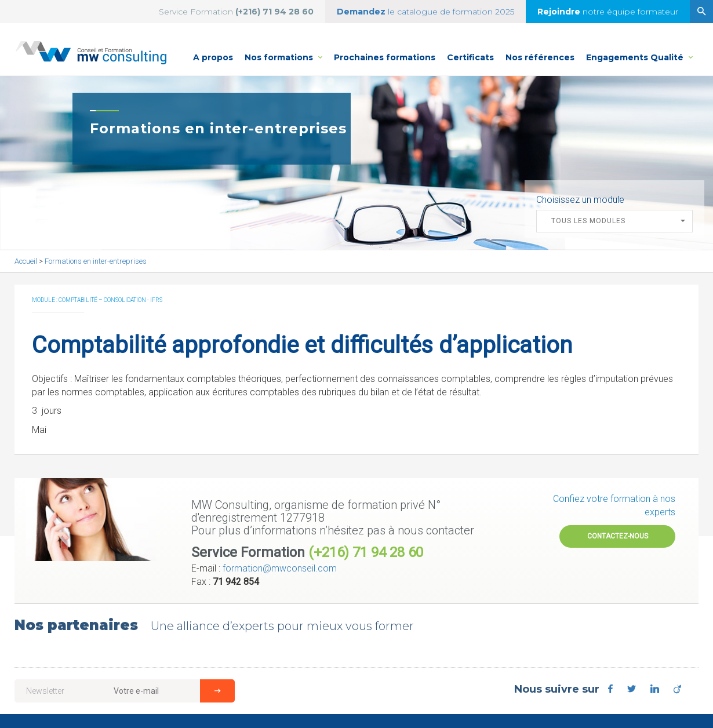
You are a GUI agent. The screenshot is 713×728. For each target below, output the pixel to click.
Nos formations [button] (286, 51)
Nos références (540, 57)
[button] (614, 221)
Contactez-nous (618, 536)
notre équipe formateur (608, 12)
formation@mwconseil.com (280, 568)
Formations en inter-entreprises (96, 261)
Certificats (470, 57)
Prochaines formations (385, 57)
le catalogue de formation (425, 12)
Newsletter (45, 691)
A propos (213, 57)
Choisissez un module (580, 200)
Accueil (27, 261)
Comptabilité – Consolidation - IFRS (110, 300)
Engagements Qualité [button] (639, 51)
